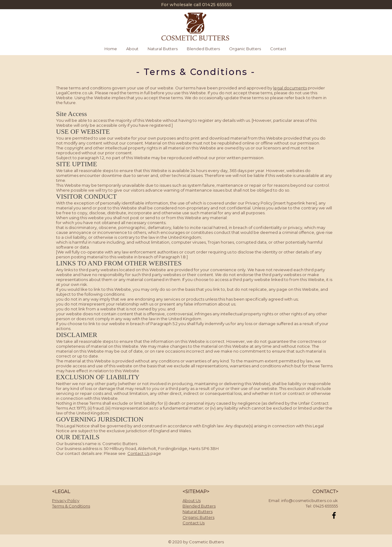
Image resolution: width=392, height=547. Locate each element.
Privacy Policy (66, 500)
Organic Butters (198, 517)
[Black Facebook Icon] (334, 515)
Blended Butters (199, 506)
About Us (192, 500)
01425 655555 (217, 5)
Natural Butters (198, 511)
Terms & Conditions (71, 506)
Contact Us (138, 453)
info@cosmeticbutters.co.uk (309, 500)
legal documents (290, 88)
